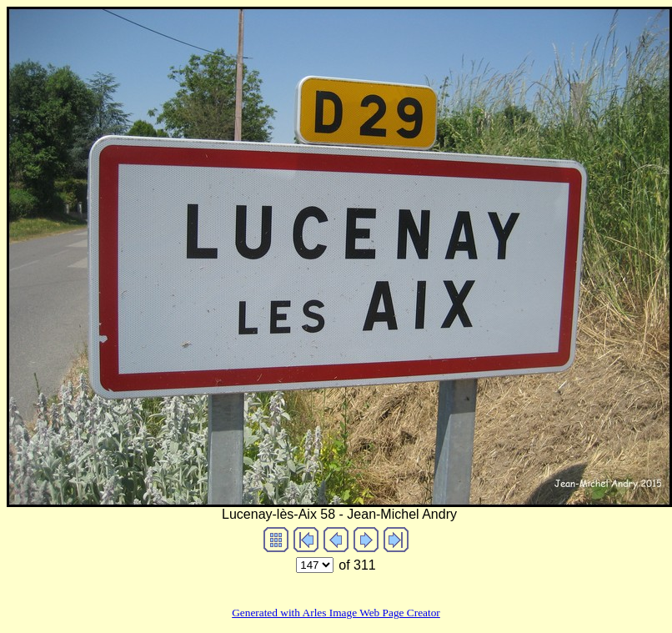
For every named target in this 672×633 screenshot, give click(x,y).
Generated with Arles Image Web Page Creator (336, 613)
